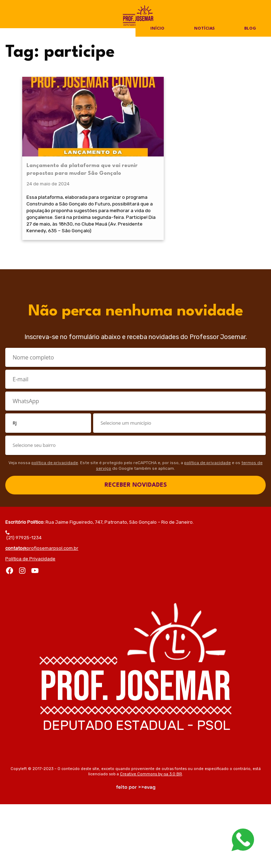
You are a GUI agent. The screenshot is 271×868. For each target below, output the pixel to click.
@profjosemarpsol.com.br (42, 612)
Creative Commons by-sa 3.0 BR (151, 838)
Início (157, 29)
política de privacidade (55, 527)
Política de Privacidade (30, 623)
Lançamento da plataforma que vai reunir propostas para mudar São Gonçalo (47, 137)
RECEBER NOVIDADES (136, 549)
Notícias (204, 29)
